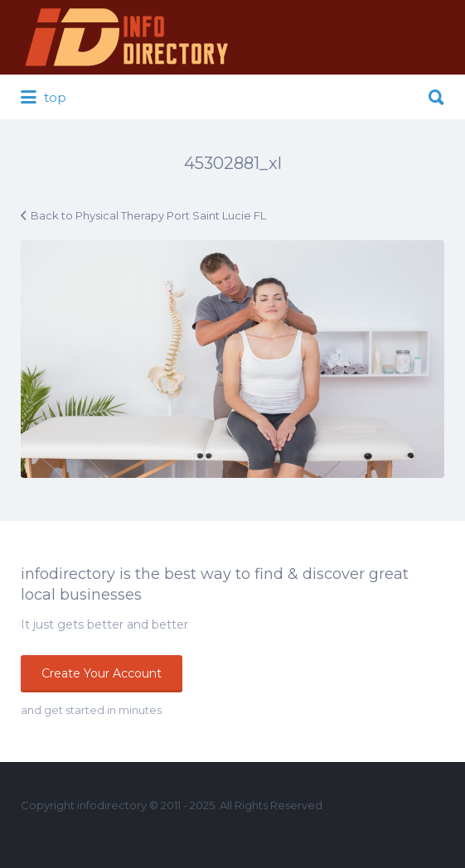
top (44, 98)
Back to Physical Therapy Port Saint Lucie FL (148, 215)
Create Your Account (102, 673)
